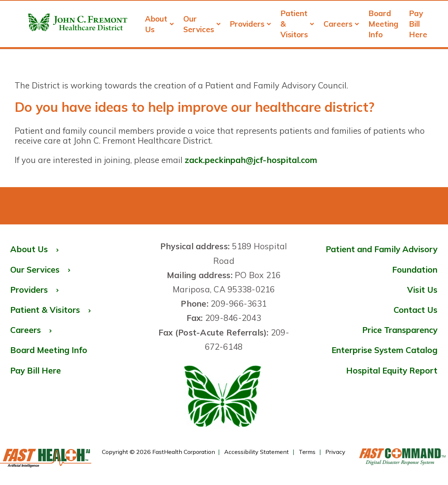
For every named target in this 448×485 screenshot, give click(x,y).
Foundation (415, 270)
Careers (341, 24)
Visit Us (422, 290)
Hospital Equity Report (392, 370)
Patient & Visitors (298, 24)
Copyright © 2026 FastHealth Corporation (158, 452)
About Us (160, 24)
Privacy (335, 452)
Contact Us (416, 310)
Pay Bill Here (418, 24)
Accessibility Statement (256, 452)
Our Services (202, 24)
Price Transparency (380, 331)
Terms (307, 452)
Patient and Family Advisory (382, 249)
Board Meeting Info (383, 24)
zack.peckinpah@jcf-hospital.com (251, 160)
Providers (250, 24)
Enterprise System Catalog (380, 351)
